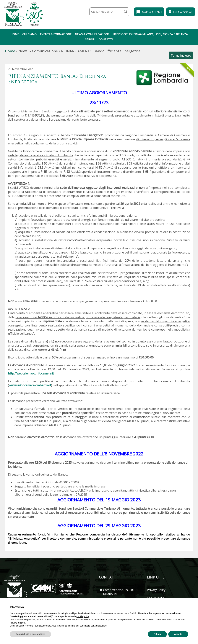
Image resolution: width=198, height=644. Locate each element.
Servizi (90, 39)
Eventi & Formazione (56, 34)
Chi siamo (29, 34)
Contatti (106, 39)
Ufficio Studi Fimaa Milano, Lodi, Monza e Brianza (150, 34)
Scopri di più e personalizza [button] (30, 634)
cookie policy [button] (83, 616)
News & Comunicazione (92, 34)
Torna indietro (181, 55)
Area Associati (181, 12)
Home (15, 34)
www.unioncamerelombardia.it (30, 385)
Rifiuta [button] (157, 634)
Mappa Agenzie (149, 12)
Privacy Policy (156, 590)
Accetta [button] (178, 634)
